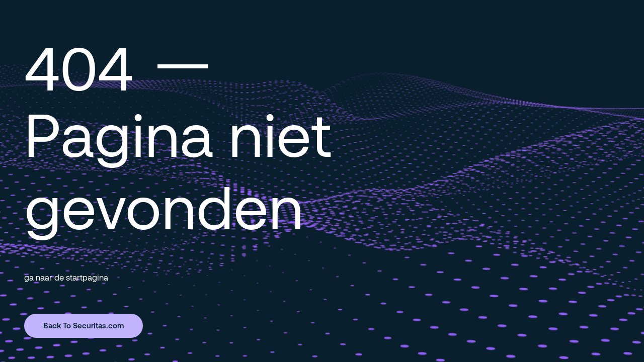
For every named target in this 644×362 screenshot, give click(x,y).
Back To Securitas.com (84, 325)
